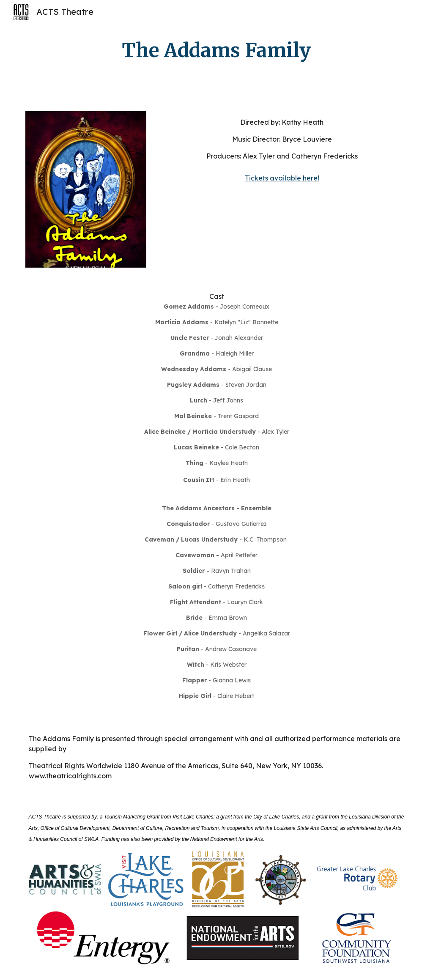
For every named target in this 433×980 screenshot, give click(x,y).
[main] (216, 51)
